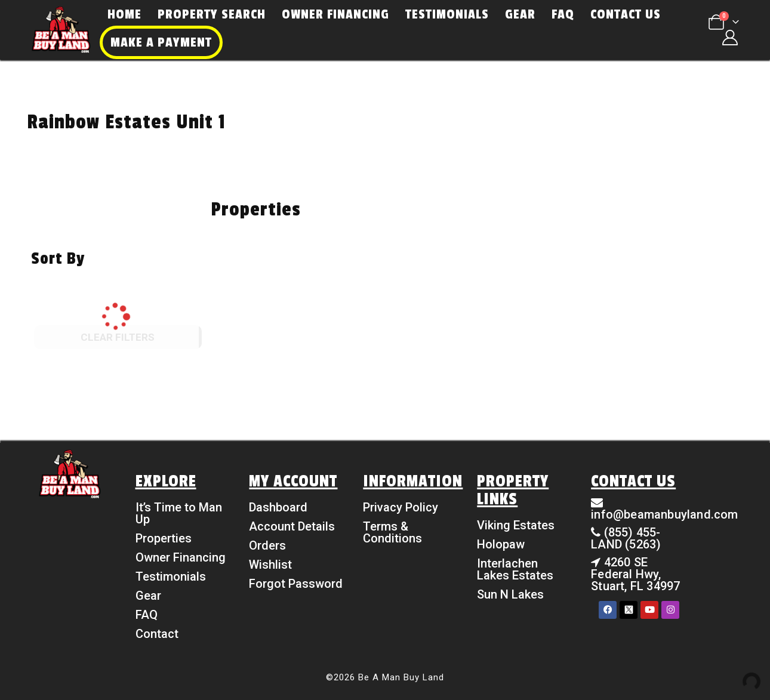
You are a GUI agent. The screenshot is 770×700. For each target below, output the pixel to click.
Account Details (292, 526)
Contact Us (626, 14)
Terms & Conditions (392, 532)
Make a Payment (161, 42)
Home (124, 14)
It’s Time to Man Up (179, 513)
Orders (267, 545)
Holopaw (501, 544)
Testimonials (447, 14)
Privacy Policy (401, 507)
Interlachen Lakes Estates (515, 569)
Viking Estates (516, 525)
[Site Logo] (61, 30)
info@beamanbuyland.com (664, 514)
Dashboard (278, 507)
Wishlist (270, 565)
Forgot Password (296, 584)
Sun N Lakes (510, 594)
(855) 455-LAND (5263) (626, 538)
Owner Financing (335, 14)
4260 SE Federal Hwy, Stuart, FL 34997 (635, 574)
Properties (164, 538)
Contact (157, 634)
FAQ (563, 14)
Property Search (212, 14)
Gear (520, 14)
